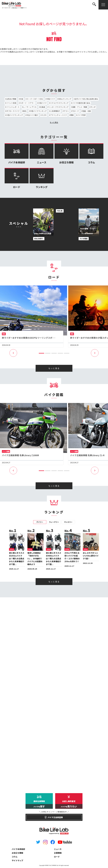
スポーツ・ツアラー (27, 103)
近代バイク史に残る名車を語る (86, 99)
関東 (72, 115)
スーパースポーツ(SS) (35, 99)
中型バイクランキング (38, 111)
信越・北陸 (87, 111)
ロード (17, 178)
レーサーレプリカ (30, 107)
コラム (91, 154)
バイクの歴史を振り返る (81, 103)
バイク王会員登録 (54, 816)
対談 (21, 99)
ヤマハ (66, 111)
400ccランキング (65, 99)
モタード (76, 111)
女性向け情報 (11, 99)
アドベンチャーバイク (59, 115)
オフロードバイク (13, 111)
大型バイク (42, 103)
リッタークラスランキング (59, 107)
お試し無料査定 (69, 804)
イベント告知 (11, 103)
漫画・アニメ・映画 (80, 107)
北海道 (42, 107)
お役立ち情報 (66, 154)
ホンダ (93, 107)
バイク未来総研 (17, 154)
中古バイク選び (32, 115)
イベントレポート (13, 107)
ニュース (42, 154)
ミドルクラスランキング (59, 103)
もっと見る (54, 122)
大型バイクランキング (15, 115)
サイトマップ (83, 52)
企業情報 (58, 853)
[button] (41, 353)
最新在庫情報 (39, 804)
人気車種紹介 (55, 111)
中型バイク (51, 99)
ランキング (42, 178)
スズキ (44, 115)
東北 (25, 111)
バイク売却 (81, 115)
